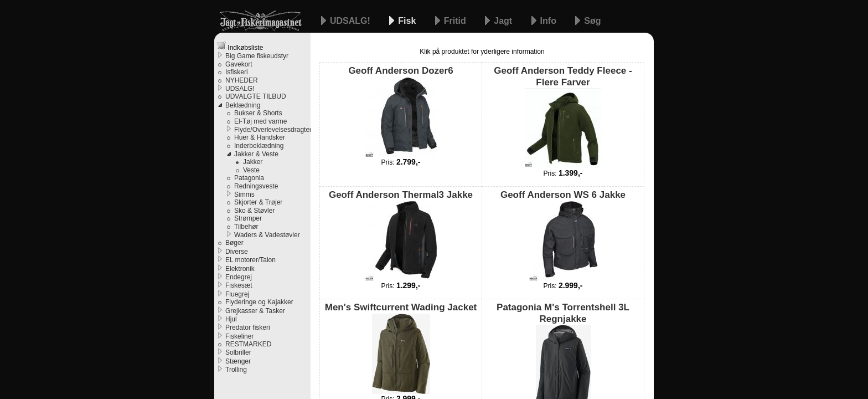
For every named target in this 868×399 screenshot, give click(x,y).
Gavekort (239, 64)
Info (550, 21)
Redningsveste (256, 186)
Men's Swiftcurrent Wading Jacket (401, 348)
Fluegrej (237, 294)
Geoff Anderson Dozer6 (401, 111)
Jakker (253, 162)
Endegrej (239, 277)
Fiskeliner (239, 336)
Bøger (234, 243)
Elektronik (240, 269)
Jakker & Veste (256, 154)
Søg (592, 21)
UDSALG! (351, 21)
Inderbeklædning (259, 146)
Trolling (236, 370)
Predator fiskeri (248, 328)
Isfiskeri (237, 72)
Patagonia (249, 178)
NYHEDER (242, 80)
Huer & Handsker (260, 137)
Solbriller (238, 352)
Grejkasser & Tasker (255, 311)
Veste (251, 170)
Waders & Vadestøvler (267, 235)
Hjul (231, 319)
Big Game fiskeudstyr (257, 56)
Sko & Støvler (254, 211)
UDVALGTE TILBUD (256, 96)
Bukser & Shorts (258, 113)
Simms (244, 195)
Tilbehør (246, 227)
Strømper (248, 218)
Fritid (456, 21)
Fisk (408, 21)
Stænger (238, 361)
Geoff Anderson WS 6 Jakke (563, 235)
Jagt (504, 21)
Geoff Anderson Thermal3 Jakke (401, 235)
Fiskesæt (239, 285)
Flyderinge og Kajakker (259, 302)
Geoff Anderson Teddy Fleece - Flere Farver (563, 117)
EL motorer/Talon (250, 260)
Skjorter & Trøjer (258, 202)
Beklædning (243, 105)
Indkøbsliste (240, 46)
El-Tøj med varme (260, 121)
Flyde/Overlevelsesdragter (272, 130)
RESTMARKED (248, 344)
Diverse (237, 252)
